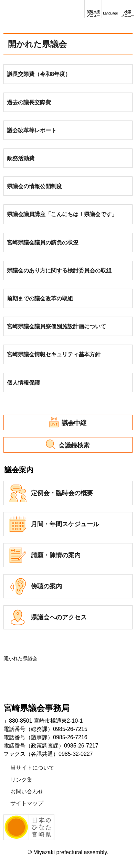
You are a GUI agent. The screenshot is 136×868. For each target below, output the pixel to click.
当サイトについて (32, 768)
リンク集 (21, 780)
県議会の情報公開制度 (34, 186)
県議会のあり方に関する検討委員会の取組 (59, 271)
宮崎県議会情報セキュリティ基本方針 (54, 354)
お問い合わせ (27, 792)
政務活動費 (21, 158)
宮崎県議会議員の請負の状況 (43, 243)
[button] (93, 9)
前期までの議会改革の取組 (40, 298)
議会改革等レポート (32, 130)
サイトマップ (27, 803)
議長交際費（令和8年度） (39, 74)
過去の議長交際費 (29, 102)
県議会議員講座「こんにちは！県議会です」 (62, 214)
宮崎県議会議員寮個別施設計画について (56, 326)
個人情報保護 (23, 383)
